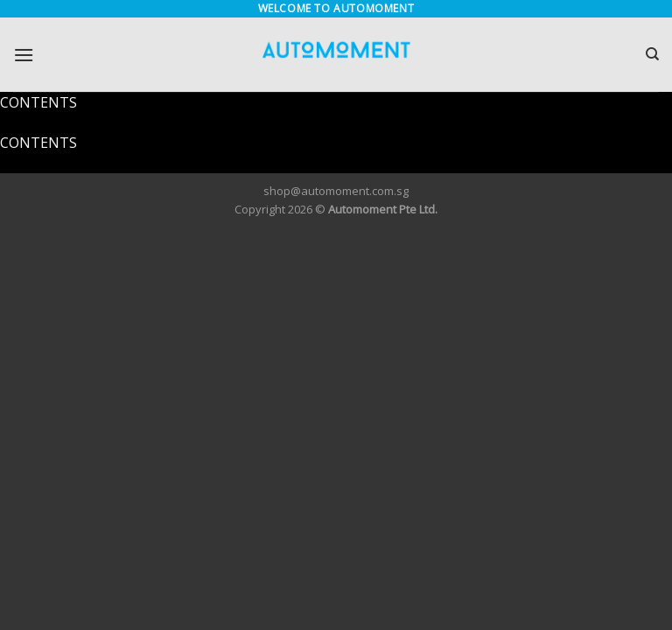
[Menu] (24, 55)
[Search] (652, 54)
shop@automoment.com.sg (336, 191)
